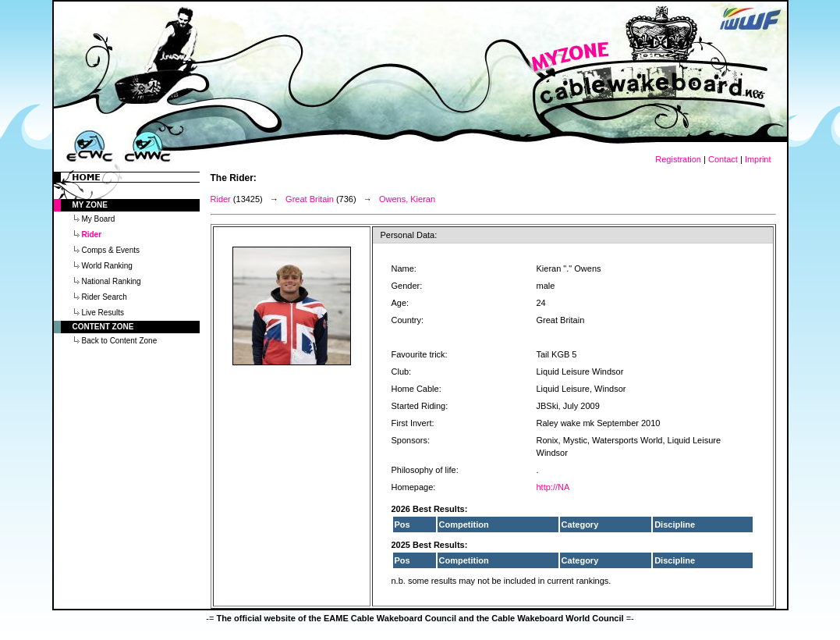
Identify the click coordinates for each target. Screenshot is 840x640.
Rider (221, 199)
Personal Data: (409, 235)
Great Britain (310, 199)
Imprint (758, 159)
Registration (678, 159)
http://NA (553, 487)
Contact (723, 159)
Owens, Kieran (407, 199)
